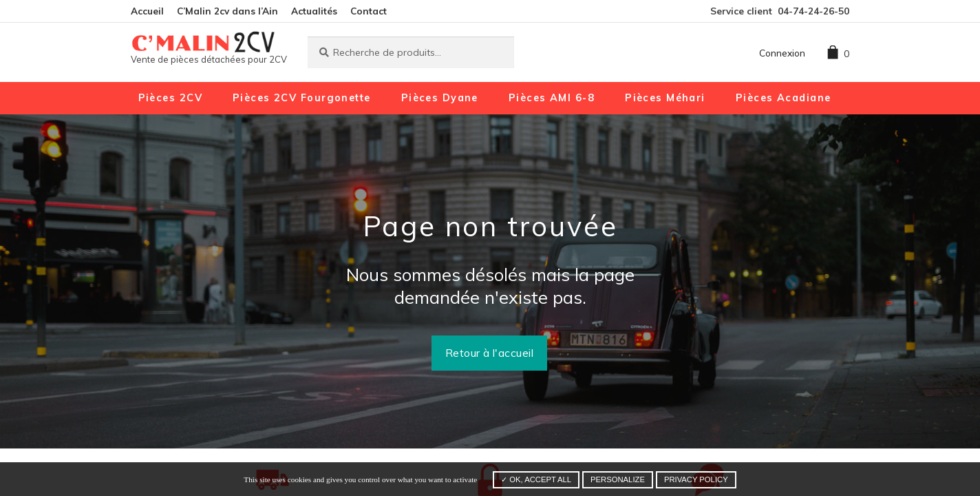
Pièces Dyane (440, 98)
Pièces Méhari (665, 98)
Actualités (314, 11)
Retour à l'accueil (490, 353)
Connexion (782, 53)
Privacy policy (696, 479)
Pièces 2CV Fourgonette (302, 98)
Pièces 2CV (170, 98)
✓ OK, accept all (536, 479)
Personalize (618, 479)
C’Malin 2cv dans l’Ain (227, 11)
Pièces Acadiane (784, 98)
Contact (369, 11)
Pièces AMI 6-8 (552, 98)
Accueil (147, 11)
